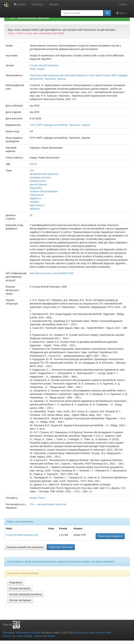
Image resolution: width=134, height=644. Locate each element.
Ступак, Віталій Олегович (44, 65)
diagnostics (36, 188)
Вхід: (122, 13)
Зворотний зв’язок (44, 636)
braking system (38, 181)
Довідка (54, 4)
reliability (34, 202)
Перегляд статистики (61, 547)
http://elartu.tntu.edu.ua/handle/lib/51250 (52, 273)
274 (32, 170)
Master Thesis (37, 498)
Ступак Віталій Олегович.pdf (22, 535)
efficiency (35, 209)
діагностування (38, 184)
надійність (35, 198)
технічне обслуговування (44, 191)
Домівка (20, 4)
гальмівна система (40, 177)
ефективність (37, 205)
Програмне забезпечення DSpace (21, 633)
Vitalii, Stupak (37, 69)
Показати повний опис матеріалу (25, 547)
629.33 (33, 164)
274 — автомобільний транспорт (30, 18)
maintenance (37, 195)
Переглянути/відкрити (110, 536)
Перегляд (38, 4)
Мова (123, 4)
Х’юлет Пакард (24, 636)
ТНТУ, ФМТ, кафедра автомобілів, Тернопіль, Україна (60, 125)
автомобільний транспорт (44, 174)
